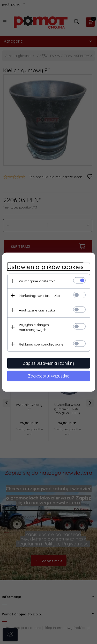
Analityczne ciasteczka (37, 310)
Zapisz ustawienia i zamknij (48, 363)
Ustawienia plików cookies (45, 267)
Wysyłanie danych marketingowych (34, 327)
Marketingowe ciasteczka (39, 295)
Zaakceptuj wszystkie (49, 376)
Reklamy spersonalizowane (41, 344)
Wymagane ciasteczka (37, 281)
